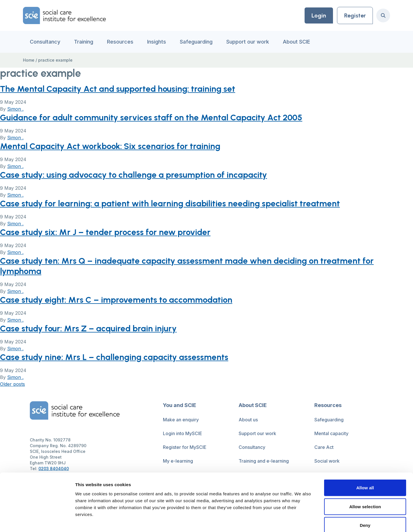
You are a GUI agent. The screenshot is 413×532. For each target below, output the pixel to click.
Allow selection (365, 476)
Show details (301, 521)
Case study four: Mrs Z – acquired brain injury (89, 328)
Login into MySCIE (183, 433)
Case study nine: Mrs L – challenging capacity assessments (115, 357)
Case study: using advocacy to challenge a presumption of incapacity (135, 175)
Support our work (248, 42)
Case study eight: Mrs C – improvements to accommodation (117, 300)
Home (29, 60)
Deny (365, 494)
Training (84, 42)
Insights (157, 42)
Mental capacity (331, 433)
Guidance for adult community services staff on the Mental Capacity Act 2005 (152, 117)
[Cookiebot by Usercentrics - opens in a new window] (37, 521)
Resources (120, 42)
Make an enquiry (181, 420)
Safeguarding (196, 42)
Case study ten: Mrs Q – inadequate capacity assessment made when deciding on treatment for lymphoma (188, 266)
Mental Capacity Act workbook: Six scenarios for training (111, 146)
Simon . (15, 109)
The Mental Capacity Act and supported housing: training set (119, 89)
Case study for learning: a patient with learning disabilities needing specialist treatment (171, 203)
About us (248, 420)
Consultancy (45, 42)
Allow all (365, 457)
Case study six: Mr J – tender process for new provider (107, 232)
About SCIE (296, 42)
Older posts (12, 384)
